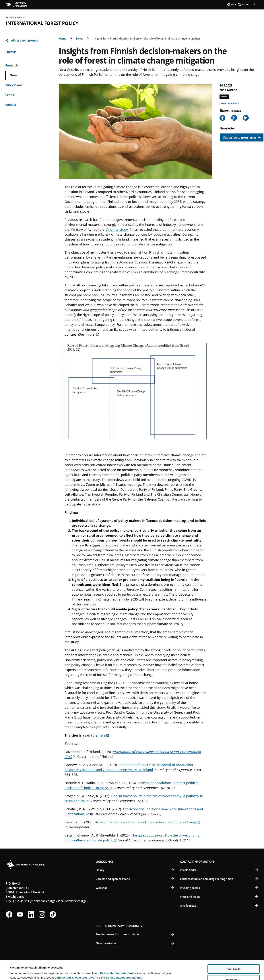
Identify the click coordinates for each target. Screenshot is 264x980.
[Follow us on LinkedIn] (31, 914)
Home (62, 38)
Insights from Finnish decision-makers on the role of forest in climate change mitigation (146, 38)
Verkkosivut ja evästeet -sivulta (76, 958)
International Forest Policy (42, 23)
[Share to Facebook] (222, 117)
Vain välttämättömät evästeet (234, 971)
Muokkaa (234, 960)
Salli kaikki (234, 950)
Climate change (229, 103)
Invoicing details (219, 887)
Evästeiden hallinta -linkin (118, 954)
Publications (14, 85)
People (10, 95)
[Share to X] (234, 117)
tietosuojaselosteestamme (124, 958)
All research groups (22, 40)
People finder (219, 869)
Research (12, 65)
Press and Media (219, 896)
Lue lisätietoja (19, 968)
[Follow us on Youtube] (20, 914)
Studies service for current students (135, 934)
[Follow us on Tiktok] (53, 914)
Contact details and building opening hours (219, 878)
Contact (11, 104)
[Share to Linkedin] (246, 117)
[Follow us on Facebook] (9, 914)
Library (135, 869)
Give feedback (219, 905)
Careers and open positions (135, 878)
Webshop (135, 887)
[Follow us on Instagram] (42, 914)
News (79, 38)
